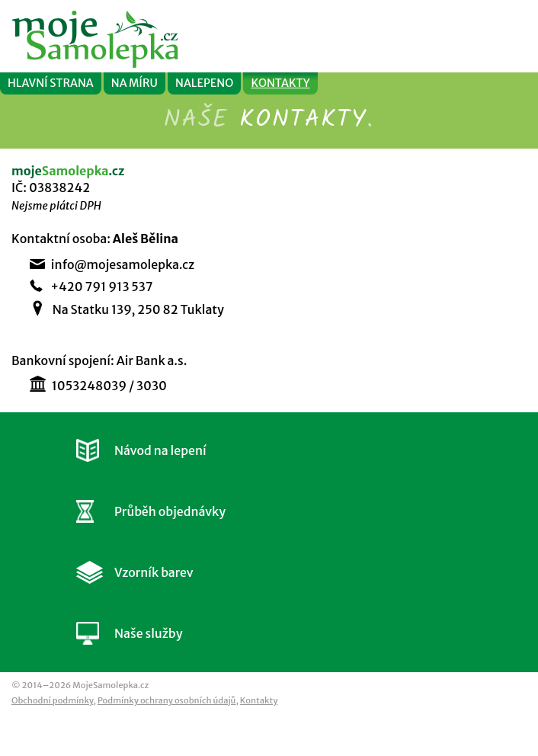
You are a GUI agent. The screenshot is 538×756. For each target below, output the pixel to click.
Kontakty (259, 700)
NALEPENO (204, 83)
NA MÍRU (134, 83)
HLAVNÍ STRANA (51, 83)
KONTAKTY (280, 83)
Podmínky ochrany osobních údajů (167, 700)
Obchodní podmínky (52, 700)
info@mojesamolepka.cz (123, 264)
